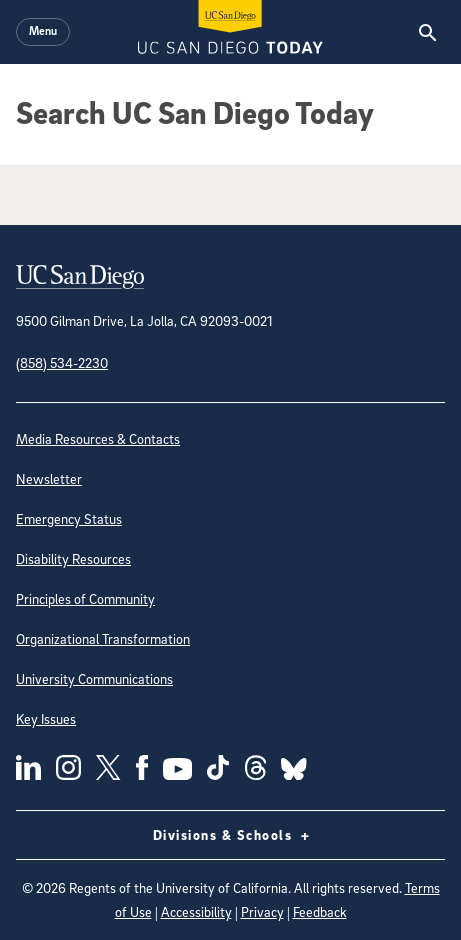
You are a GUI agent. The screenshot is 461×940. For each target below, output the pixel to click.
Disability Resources (73, 558)
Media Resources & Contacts (98, 438)
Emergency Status (69, 518)
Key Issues (46, 718)
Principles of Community (85, 598)
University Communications (94, 678)
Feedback (320, 911)
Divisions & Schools (231, 835)
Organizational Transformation (103, 638)
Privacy (262, 911)
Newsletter (49, 478)
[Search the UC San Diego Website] (427, 32)
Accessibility (196, 911)
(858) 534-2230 (62, 362)
